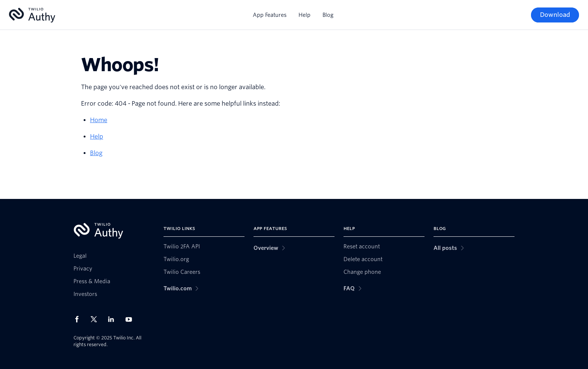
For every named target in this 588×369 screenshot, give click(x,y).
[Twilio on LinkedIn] (114, 319)
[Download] (555, 15)
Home (99, 120)
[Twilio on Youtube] (131, 319)
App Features (270, 15)
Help (304, 15)
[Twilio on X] (96, 319)
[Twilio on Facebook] (79, 319)
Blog (328, 15)
